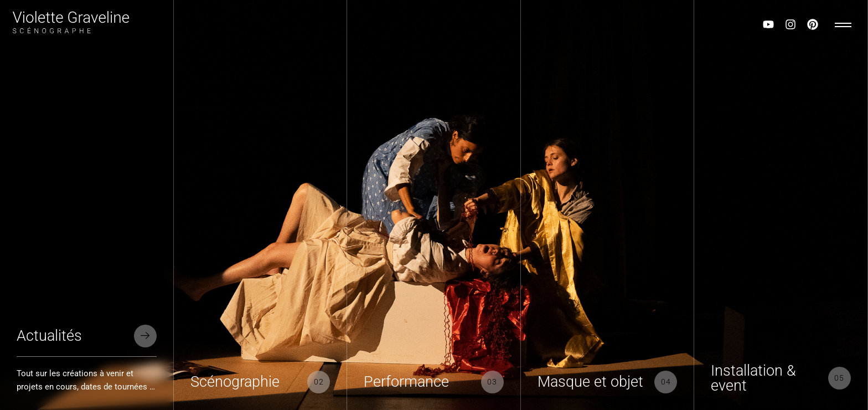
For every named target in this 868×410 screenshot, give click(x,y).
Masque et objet (590, 382)
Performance (406, 382)
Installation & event (753, 378)
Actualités (49, 336)
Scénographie (235, 382)
